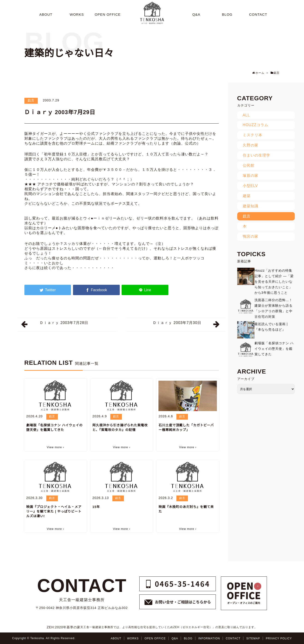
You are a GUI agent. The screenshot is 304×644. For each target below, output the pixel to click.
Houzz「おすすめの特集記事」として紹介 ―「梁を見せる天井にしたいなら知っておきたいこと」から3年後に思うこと (274, 282)
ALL (246, 115)
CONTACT (233, 638)
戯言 (31, 100)
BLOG (188, 638)
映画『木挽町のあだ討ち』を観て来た (186, 509)
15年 (96, 507)
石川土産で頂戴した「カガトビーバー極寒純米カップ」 (186, 427)
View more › (55, 447)
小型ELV (250, 186)
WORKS (133, 638)
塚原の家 (251, 176)
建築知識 (251, 206)
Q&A (175, 638)
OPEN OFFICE (155, 638)
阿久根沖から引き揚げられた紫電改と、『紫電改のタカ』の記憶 (120, 427)
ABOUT (116, 638)
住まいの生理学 (256, 155)
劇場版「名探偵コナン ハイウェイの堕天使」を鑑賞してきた (54, 427)
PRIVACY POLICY (279, 638)
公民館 (249, 165)
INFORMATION (209, 638)
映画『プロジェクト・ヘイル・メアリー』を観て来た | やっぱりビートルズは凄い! (54, 511)
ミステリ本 (253, 135)
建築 (247, 196)
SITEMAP (253, 638)
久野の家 (251, 145)
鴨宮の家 (251, 236)
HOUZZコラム (256, 125)
